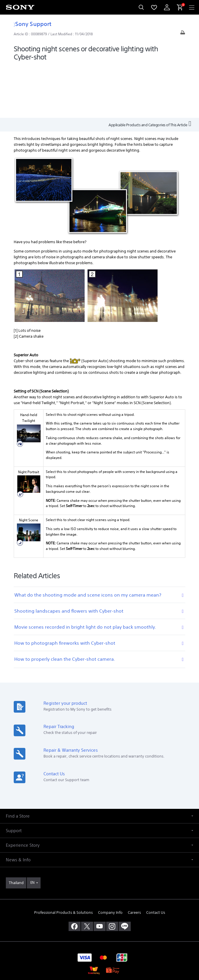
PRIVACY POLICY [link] (99, 946)
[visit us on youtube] (100, 874)
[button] (99, 764)
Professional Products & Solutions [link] (63, 860)
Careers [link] (134, 860)
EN (32, 830)
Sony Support (33, 24)
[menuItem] (154, 7)
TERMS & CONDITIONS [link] (100, 939)
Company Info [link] (110, 860)
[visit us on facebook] (75, 874)
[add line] (125, 874)
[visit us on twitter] (87, 874)
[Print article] (183, 34)
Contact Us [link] (156, 860)
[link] (16, 831)
